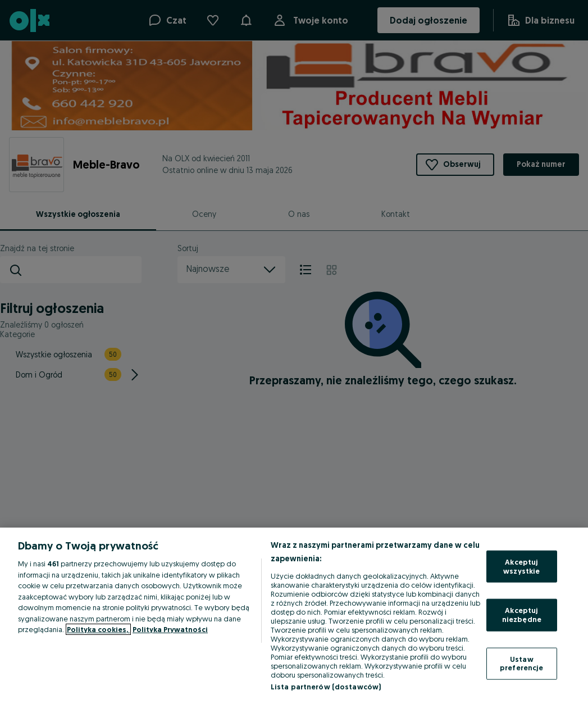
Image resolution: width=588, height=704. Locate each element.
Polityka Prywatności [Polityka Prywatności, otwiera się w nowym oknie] (170, 629)
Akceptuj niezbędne (522, 615)
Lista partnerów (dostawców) (326, 687)
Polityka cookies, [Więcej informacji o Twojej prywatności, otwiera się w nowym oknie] (98, 629)
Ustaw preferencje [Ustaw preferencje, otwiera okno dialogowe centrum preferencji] (521, 663)
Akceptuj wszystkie (521, 566)
